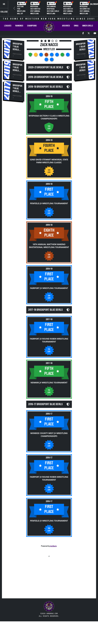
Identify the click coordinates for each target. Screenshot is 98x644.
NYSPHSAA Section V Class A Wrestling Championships (49, 130)
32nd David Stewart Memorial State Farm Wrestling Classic (49, 174)
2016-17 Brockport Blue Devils (45, 423)
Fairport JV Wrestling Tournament (49, 303)
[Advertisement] (14, 145)
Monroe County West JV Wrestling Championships (49, 457)
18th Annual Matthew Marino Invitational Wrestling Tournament (49, 258)
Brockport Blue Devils (17, 47)
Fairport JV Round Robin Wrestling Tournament (49, 359)
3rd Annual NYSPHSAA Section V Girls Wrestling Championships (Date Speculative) (53, 13)
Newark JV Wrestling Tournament (49, 401)
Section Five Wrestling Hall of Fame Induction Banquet (21, 13)
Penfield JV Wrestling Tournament (49, 216)
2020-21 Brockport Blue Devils (46, 67)
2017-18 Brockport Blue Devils (45, 324)
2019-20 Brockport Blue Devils (46, 81)
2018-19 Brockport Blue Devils (45, 95)
